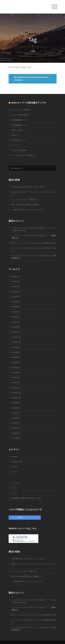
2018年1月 (16, 433)
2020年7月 (16, 322)
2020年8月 (16, 317)
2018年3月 (16, 423)
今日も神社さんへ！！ (20, 140)
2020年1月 (16, 332)
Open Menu (54, 7)
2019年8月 (16, 352)
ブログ (14, 472)
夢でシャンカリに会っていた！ (24, 243)
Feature (14, 457)
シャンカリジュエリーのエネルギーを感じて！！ (31, 228)
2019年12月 (16, 337)
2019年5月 (16, 367)
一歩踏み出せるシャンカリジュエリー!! (27, 210)
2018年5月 (16, 418)
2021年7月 (16, 297)
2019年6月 (16, 362)
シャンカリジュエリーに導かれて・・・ (27, 199)
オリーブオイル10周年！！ (22, 110)
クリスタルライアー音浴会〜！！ (25, 155)
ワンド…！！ (17, 145)
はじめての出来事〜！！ (21, 150)
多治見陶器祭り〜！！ (20, 120)
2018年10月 (16, 398)
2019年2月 (16, 383)
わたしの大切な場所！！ (21, 115)
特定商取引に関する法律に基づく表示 (26, 498)
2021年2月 (16, 307)
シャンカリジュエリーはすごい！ (25, 248)
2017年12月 (16, 438)
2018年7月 (16, 413)
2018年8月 (16, 408)
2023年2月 (16, 287)
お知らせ (15, 467)
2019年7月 (16, 357)
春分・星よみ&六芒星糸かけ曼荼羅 (25, 205)
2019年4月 (16, 373)
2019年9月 (16, 347)
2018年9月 (16, 403)
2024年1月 (16, 277)
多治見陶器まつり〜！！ (21, 125)
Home (11, 67)
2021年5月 (16, 302)
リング (14, 493)
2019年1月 (16, 388)
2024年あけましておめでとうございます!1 (28, 187)
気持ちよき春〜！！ (19, 130)
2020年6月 (16, 327)
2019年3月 (16, 378)
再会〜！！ (16, 135)
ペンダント (16, 483)
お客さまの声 (17, 462)
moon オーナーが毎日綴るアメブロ (29, 103)
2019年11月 (16, 342)
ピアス (14, 488)
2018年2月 (16, 428)
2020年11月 (16, 312)
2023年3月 (16, 282)
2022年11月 (16, 292)
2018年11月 (16, 393)
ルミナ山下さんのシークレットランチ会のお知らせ (31, 256)
